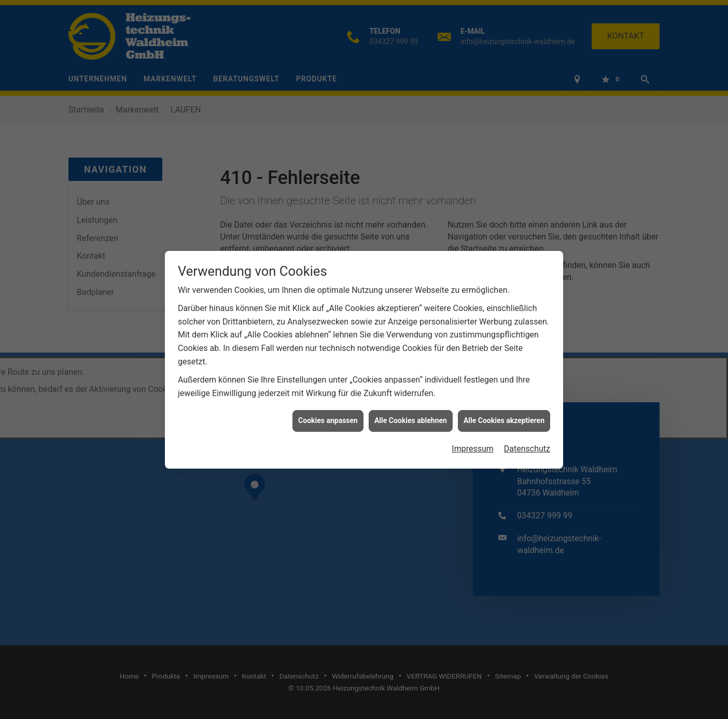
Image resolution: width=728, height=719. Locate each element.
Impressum (473, 439)
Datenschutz (527, 439)
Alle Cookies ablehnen (411, 411)
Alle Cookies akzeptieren (504, 411)
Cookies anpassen (328, 411)
